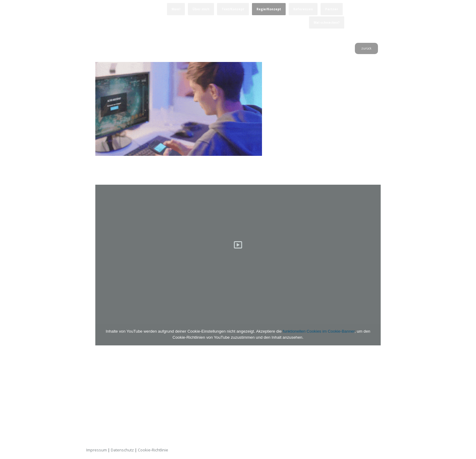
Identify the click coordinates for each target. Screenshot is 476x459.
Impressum (97, 450)
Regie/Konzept (269, 9)
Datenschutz (122, 450)
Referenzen (303, 9)
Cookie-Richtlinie (153, 450)
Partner (332, 9)
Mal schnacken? (327, 22)
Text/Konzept (233, 9)
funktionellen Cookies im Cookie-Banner (319, 331)
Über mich (201, 9)
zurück (366, 48)
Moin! (176, 9)
